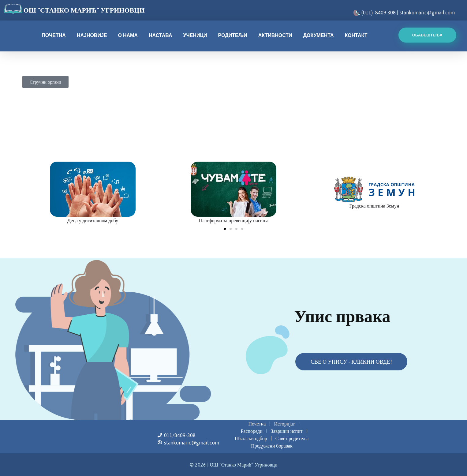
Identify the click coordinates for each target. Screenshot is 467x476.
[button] (225, 229)
